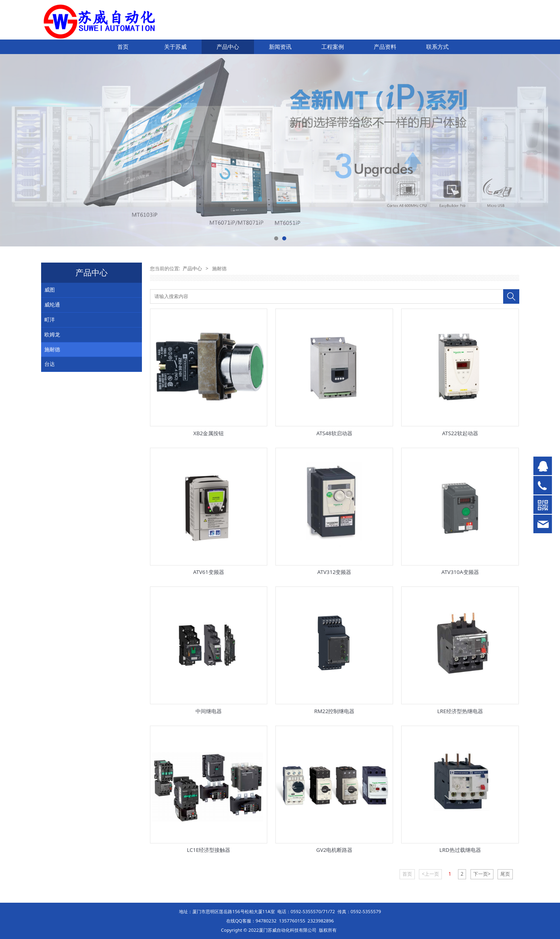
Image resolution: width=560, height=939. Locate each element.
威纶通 (52, 305)
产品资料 (385, 47)
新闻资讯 (280, 47)
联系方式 (437, 47)
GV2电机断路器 (334, 850)
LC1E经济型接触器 (209, 850)
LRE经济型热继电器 (460, 711)
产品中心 (228, 47)
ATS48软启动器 (334, 433)
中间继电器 (209, 711)
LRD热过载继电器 (460, 850)
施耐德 (52, 349)
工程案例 (333, 47)
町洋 (50, 319)
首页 (123, 47)
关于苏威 (175, 47)
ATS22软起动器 (460, 433)
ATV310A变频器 (460, 572)
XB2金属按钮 (209, 433)
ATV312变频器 (334, 572)
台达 (50, 364)
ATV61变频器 (209, 572)
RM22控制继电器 (334, 711)
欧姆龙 (52, 334)
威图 (50, 290)
